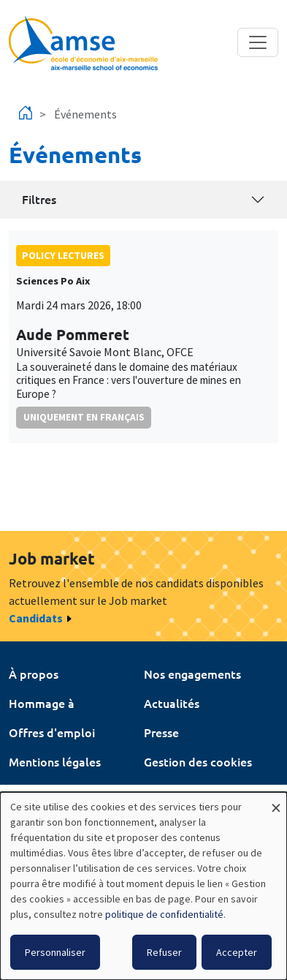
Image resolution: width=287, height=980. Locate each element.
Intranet (31, 791)
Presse (161, 732)
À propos (34, 674)
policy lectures (63, 255)
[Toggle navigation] (258, 42)
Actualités (172, 703)
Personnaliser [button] (55, 952)
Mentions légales (55, 761)
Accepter (237, 952)
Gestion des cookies (198, 761)
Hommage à (42, 703)
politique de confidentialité (164, 914)
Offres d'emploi (52, 732)
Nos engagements (192, 674)
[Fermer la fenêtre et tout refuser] (276, 801)
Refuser (164, 952)
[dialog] (143, 886)
